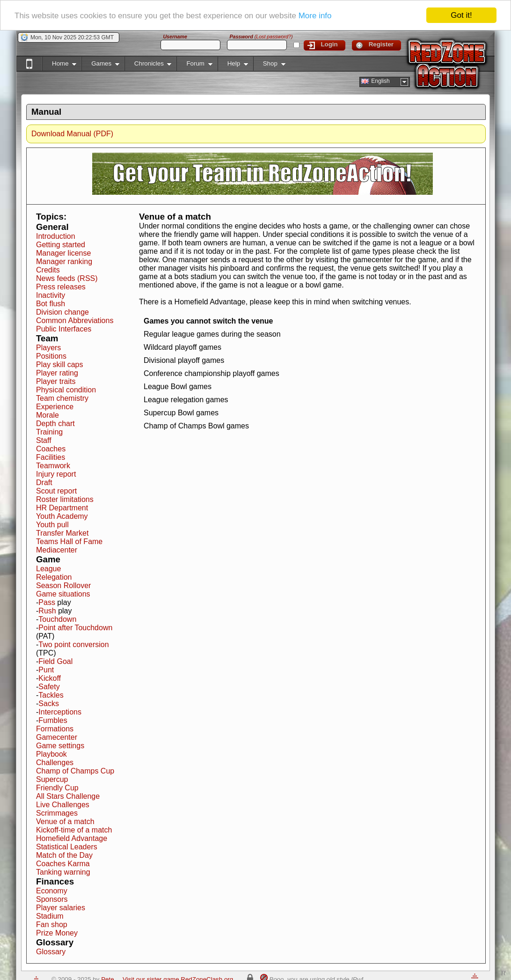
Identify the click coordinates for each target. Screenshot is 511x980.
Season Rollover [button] (63, 586)
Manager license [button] (63, 253)
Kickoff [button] (50, 678)
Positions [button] (51, 356)
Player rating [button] (57, 373)
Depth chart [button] (55, 424)
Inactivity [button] (51, 295)
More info (315, 15)
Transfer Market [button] (62, 533)
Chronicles (148, 65)
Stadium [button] (50, 916)
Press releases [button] (61, 287)
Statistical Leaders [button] (67, 847)
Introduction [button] (56, 236)
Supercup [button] (52, 779)
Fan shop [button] (52, 925)
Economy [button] (52, 891)
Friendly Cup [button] (57, 788)
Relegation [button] (54, 577)
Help (233, 65)
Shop (269, 65)
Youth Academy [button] (62, 516)
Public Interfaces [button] (64, 329)
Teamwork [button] (53, 466)
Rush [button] (47, 611)
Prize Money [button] (57, 933)
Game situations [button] (63, 594)
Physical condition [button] (66, 390)
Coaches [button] (51, 449)
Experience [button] (55, 407)
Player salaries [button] (61, 908)
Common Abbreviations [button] (75, 321)
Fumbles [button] (53, 720)
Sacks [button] (49, 704)
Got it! (461, 15)
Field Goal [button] (55, 661)
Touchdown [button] (57, 619)
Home (59, 65)
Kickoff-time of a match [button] (74, 830)
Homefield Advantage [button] (72, 838)
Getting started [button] (61, 245)
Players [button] (48, 348)
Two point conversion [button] (73, 645)
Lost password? (274, 37)
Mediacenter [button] (57, 550)
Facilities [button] (51, 457)
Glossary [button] (51, 952)
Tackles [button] (51, 695)
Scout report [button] (56, 491)
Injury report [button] (56, 474)
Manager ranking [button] (64, 262)
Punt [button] (46, 670)
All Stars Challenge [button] (68, 796)
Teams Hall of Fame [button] (69, 542)
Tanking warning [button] (63, 872)
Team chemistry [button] (62, 398)
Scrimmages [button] (57, 813)
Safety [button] (49, 687)
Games (100, 65)
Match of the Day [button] (64, 855)
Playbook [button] (51, 754)
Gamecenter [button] (57, 737)
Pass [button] (47, 602)
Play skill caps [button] (59, 365)
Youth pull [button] (52, 525)
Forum (194, 65)
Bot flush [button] (51, 304)
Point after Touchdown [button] (75, 628)
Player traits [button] (56, 381)
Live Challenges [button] (63, 805)
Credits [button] (48, 270)
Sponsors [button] (52, 899)
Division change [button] (62, 312)
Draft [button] (44, 483)
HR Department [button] (62, 508)
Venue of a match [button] (65, 822)
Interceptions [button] (60, 712)
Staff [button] (44, 440)
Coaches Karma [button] (63, 864)
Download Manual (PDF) (72, 134)
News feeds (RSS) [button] (67, 278)
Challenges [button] (55, 763)
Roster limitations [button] (65, 499)
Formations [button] (55, 729)
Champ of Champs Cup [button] (75, 771)
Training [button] (49, 432)
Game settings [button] (60, 746)
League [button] (48, 569)
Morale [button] (47, 415)
